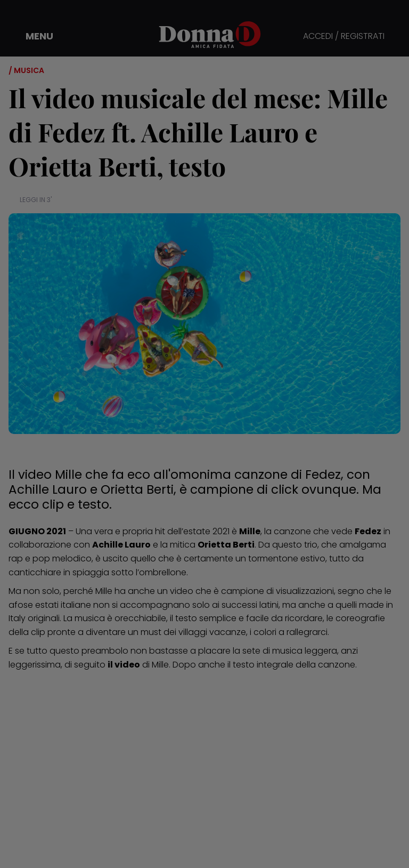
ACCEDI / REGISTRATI (344, 37)
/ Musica (26, 70)
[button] (32, 36)
